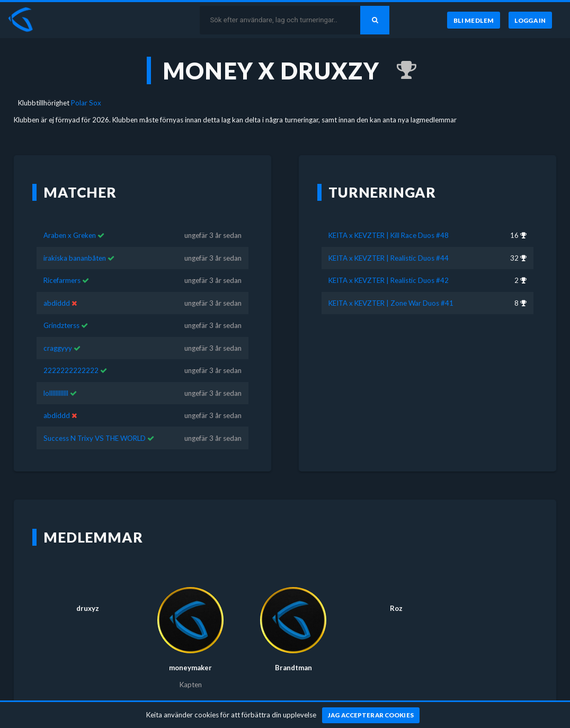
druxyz (88, 593)
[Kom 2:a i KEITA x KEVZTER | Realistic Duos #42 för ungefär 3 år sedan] (401, 70)
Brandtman (293, 652)
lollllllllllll (56, 378)
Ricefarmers (62, 265)
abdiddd (57, 288)
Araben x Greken (70, 220)
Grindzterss (61, 310)
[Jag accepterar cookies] (371, 715)
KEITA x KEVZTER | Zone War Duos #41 (391, 288)
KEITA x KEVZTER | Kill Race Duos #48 (389, 220)
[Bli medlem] (473, 20)
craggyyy (58, 333)
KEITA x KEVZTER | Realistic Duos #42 (389, 265)
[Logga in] (530, 20)
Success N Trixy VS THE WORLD (95, 422)
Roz (396, 593)
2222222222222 (71, 355)
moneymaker (190, 652)
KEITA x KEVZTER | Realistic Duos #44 (389, 243)
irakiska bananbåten (75, 243)
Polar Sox (86, 103)
